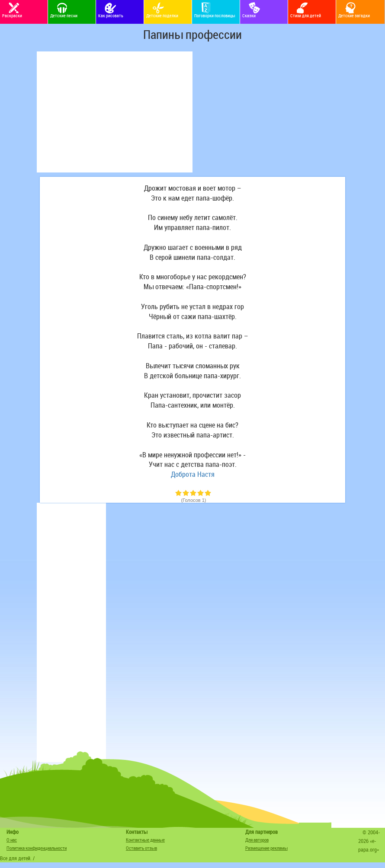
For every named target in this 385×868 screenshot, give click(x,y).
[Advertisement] (115, 112)
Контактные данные (145, 840)
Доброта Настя (193, 474)
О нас (12, 840)
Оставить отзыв (141, 848)
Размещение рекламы (266, 848)
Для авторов (257, 840)
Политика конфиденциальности (37, 848)
